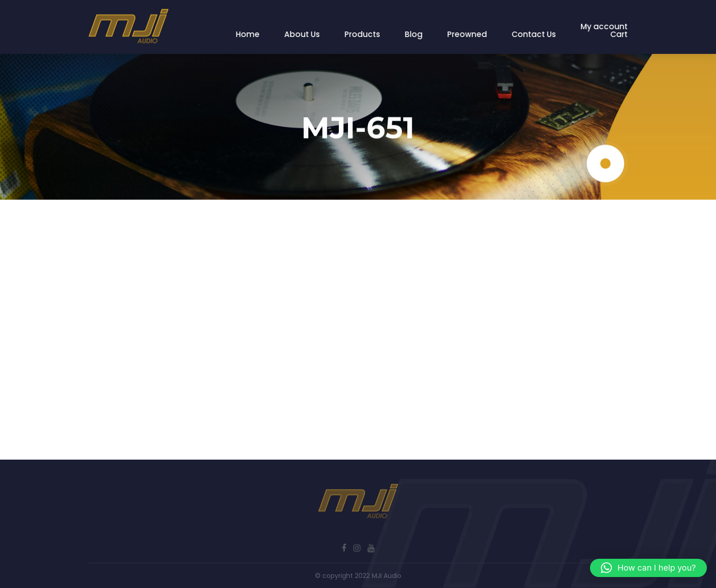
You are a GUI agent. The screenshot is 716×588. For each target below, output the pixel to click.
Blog (414, 34)
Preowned (467, 34)
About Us (302, 34)
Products (363, 34)
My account (604, 26)
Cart (619, 34)
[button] (648, 568)
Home (248, 34)
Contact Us (534, 34)
